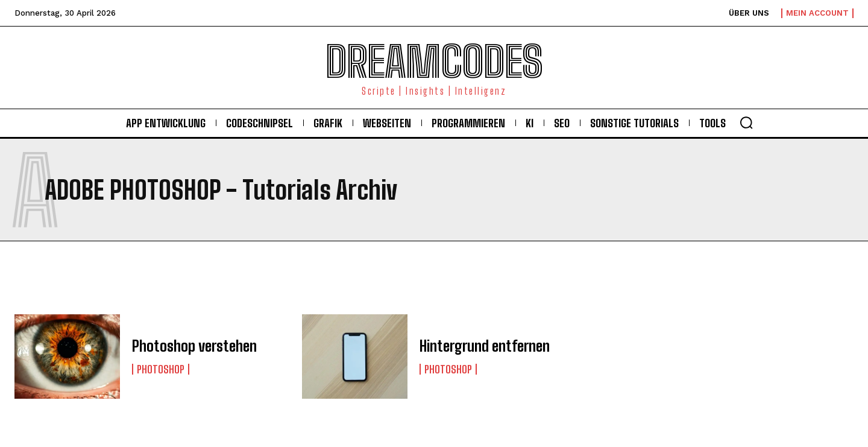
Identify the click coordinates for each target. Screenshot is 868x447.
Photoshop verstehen (193, 346)
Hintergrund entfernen (484, 346)
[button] (746, 122)
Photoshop (161, 369)
